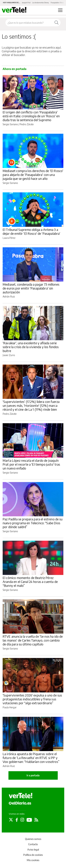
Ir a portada (33, 775)
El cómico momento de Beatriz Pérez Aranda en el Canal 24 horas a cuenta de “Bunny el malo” (30, 582)
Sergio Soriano (10, 124)
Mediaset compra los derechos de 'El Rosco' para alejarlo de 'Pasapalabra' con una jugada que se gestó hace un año (33, 175)
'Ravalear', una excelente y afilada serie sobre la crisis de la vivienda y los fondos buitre (31, 347)
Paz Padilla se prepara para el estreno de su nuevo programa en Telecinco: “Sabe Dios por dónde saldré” (33, 523)
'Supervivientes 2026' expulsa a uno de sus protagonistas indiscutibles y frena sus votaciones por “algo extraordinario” (32, 699)
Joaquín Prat (26, 3)
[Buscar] (56, 23)
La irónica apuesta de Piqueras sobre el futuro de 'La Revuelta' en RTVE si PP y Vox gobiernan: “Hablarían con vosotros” (31, 758)
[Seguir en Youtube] (29, 820)
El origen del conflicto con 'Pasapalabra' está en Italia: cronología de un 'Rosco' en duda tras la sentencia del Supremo (31, 116)
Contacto (33, 844)
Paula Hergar (10, 707)
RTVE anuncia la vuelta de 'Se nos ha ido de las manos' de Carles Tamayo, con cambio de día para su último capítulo (33, 640)
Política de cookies (33, 855)
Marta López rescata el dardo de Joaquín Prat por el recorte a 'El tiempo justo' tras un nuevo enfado (31, 464)
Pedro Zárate (27, 124)
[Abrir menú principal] (60, 10)
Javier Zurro (9, 355)
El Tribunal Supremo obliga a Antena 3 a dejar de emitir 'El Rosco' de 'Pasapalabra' (31, 231)
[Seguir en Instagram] (22, 820)
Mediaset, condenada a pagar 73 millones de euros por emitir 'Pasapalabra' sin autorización (31, 288)
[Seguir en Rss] (36, 820)
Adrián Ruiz (9, 296)
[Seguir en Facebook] (17, 820)
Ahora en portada (15, 69)
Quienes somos (33, 839)
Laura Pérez (9, 238)
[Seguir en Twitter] (11, 820)
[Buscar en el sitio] (29, 23)
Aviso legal (33, 850)
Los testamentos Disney (41, 3)
